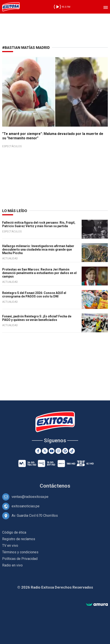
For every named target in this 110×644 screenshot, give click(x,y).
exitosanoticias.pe (26, 506)
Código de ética (14, 532)
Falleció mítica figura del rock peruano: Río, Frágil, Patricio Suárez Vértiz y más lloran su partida (39, 224)
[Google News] (65, 451)
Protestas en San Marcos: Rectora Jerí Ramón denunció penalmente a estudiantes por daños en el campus (39, 273)
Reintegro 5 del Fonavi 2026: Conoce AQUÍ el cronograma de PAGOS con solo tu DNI (34, 295)
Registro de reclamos (19, 539)
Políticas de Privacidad (20, 559)
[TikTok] (72, 451)
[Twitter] (45, 451)
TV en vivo (10, 546)
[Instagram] (58, 451)
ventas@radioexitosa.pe (30, 497)
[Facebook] (38, 451)
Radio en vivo (12, 565)
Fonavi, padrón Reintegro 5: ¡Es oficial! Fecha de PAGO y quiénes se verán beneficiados (37, 318)
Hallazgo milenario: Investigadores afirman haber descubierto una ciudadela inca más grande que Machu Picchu (38, 249)
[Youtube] (52, 451)
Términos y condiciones (20, 552)
